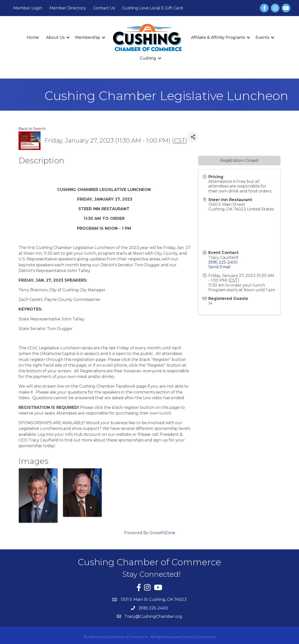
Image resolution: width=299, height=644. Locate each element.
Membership (88, 37)
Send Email (219, 267)
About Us (55, 37)
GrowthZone (162, 533)
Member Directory (68, 8)
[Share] (193, 137)
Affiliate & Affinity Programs (218, 37)
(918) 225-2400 (223, 262)
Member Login (28, 8)
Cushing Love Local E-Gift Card (152, 8)
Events (262, 37)
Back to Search (32, 129)
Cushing (148, 58)
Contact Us (104, 8)
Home (33, 37)
